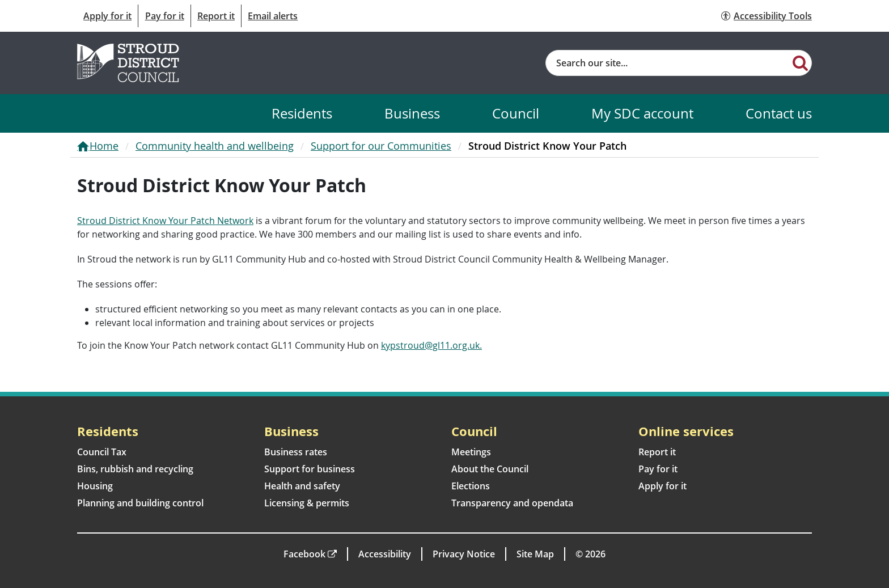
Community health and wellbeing (215, 146)
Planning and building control (140, 503)
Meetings (471, 452)
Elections (471, 486)
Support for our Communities (381, 146)
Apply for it (107, 16)
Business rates (296, 452)
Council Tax (102, 452)
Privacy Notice (464, 554)
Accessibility (385, 554)
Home (104, 146)
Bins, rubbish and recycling (135, 469)
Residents (302, 113)
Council (516, 113)
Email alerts (273, 16)
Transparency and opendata (512, 503)
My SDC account (642, 113)
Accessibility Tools (773, 16)
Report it (216, 16)
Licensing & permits (307, 503)
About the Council (490, 469)
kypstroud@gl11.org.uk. (431, 345)
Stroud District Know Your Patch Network (165, 221)
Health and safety (302, 486)
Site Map (535, 554)
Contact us (779, 113)
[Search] (800, 62)
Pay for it (165, 16)
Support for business (310, 469)
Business (412, 113)
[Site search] (668, 63)
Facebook (304, 554)
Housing (95, 486)
